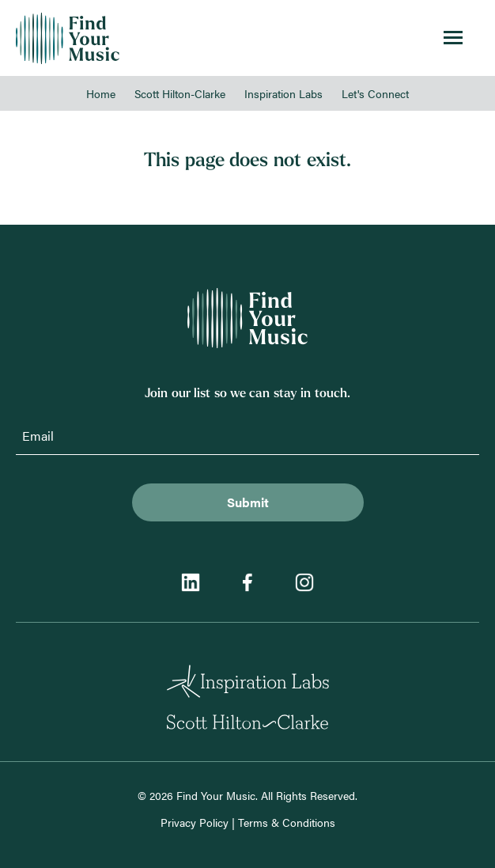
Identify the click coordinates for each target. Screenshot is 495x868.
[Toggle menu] (453, 39)
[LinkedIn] (191, 584)
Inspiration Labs (283, 93)
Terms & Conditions (287, 822)
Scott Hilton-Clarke (180, 93)
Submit (248, 502)
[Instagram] (304, 584)
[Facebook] (247, 584)
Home (101, 93)
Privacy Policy (195, 822)
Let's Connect (375, 93)
